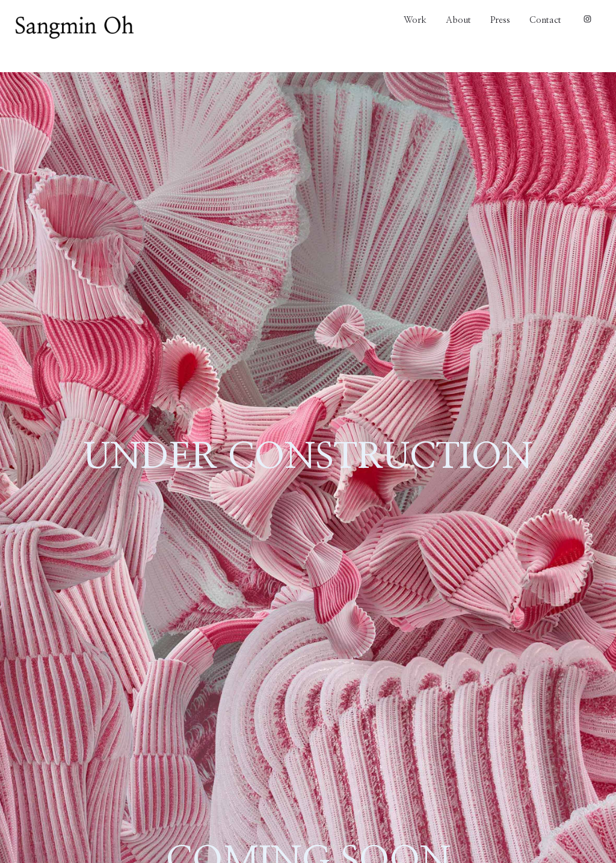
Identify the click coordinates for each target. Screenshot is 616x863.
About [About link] (458, 20)
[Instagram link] (586, 20)
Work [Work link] (415, 20)
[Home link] (75, 27)
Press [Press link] (500, 20)
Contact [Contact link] (545, 20)
